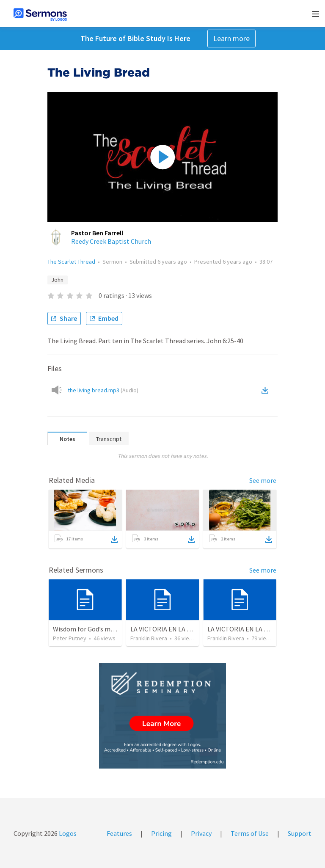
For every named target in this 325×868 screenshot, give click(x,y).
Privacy (201, 833)
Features (119, 833)
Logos (67, 833)
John (58, 280)
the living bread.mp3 (103, 390)
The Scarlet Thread (71, 262)
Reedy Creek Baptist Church (111, 241)
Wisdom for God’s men (85, 629)
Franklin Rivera (149, 638)
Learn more (231, 38)
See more (263, 480)
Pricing (161, 833)
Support (300, 833)
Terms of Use (250, 833)
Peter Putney (70, 638)
